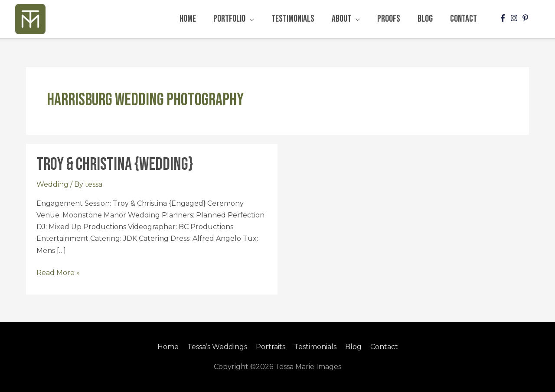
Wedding (52, 184)
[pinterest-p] (526, 18)
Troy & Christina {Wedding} (115, 165)
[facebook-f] (504, 18)
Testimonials (315, 347)
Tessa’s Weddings (217, 347)
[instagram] (515, 18)
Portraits (271, 347)
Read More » (58, 272)
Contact (384, 347)
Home (168, 347)
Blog (353, 347)
